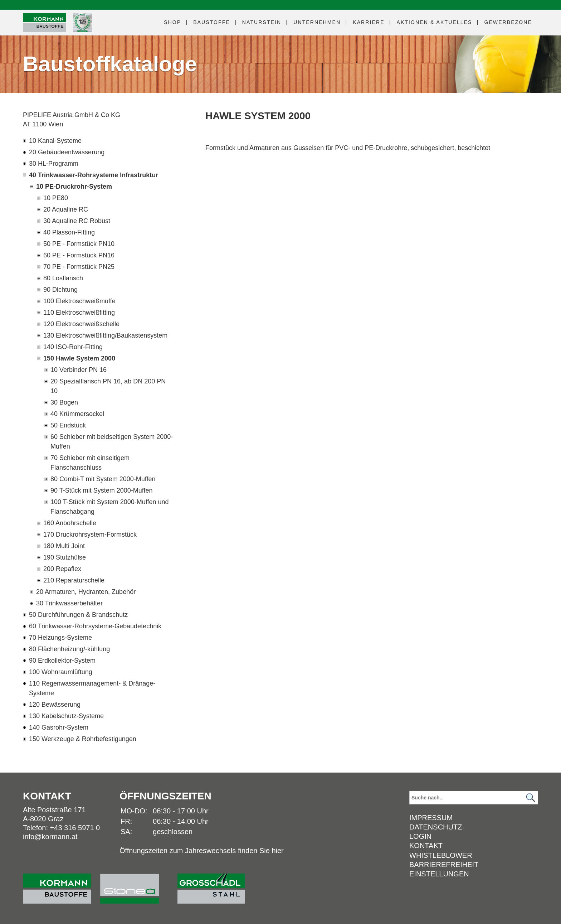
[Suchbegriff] (474, 798)
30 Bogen (64, 402)
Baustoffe (212, 22)
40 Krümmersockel (77, 414)
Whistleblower (441, 855)
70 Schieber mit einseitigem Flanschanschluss (90, 463)
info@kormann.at (50, 837)
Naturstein (262, 22)
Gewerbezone (508, 22)
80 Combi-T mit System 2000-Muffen (103, 479)
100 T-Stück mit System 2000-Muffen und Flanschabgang (110, 507)
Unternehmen (317, 22)
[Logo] (44, 23)
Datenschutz (436, 827)
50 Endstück (68, 425)
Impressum (431, 818)
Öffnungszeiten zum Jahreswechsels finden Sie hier (202, 851)
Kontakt (426, 846)
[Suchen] (531, 797)
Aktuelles (435, 22)
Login (420, 836)
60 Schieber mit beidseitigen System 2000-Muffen (112, 442)
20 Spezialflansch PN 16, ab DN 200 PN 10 (108, 386)
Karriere (369, 22)
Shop (172, 22)
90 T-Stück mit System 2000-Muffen (101, 490)
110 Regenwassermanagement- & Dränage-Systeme (92, 688)
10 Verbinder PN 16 (79, 370)
